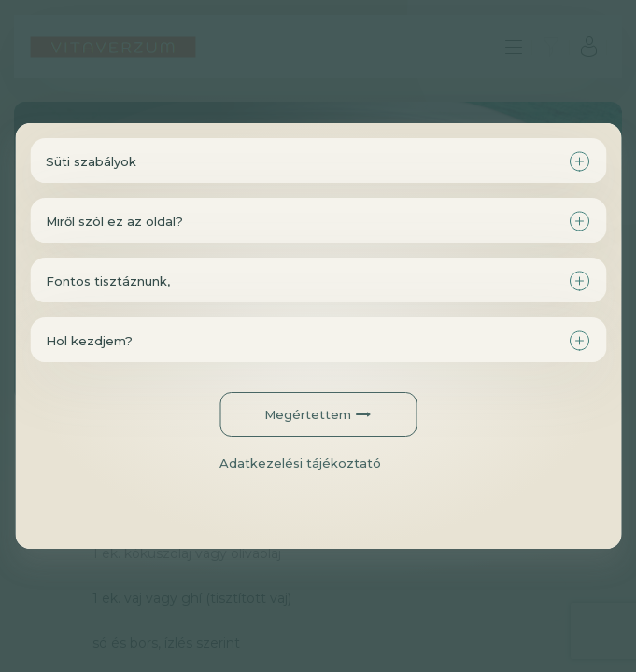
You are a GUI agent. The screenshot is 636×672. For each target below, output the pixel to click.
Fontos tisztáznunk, (108, 281)
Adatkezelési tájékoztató (300, 463)
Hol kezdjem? (89, 341)
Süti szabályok (91, 161)
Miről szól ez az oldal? (114, 221)
